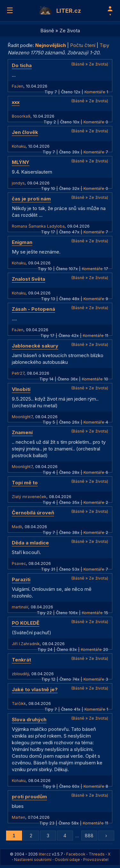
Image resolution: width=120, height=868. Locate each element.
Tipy (104, 45)
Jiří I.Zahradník (26, 644)
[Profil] (110, 11)
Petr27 (18, 373)
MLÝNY (21, 162)
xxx (16, 102)
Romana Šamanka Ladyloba (38, 226)
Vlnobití (21, 389)
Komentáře (95, 92)
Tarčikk (19, 704)
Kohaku (19, 146)
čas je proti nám (31, 199)
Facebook (76, 854)
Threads (97, 854)
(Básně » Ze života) (90, 64)
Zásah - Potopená (33, 309)
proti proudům (29, 797)
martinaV (20, 607)
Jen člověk (25, 132)
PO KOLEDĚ (26, 623)
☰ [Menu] (10, 10)
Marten (19, 817)
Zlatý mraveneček (29, 497)
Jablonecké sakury (35, 346)
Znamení (22, 432)
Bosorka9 (21, 116)
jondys (18, 183)
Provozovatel (96, 860)
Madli (17, 527)
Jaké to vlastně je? (35, 689)
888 (89, 836)
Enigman (22, 242)
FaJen (18, 86)
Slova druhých (29, 719)
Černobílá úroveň (33, 513)
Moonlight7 (22, 417)
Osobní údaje (67, 860)
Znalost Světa (28, 279)
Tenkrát (21, 660)
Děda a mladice (30, 543)
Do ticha (22, 65)
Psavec (19, 563)
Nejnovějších (51, 45)
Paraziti (21, 579)
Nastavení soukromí (33, 860)
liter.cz (45, 854)
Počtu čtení (83, 45)
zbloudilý (20, 674)
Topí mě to (25, 483)
